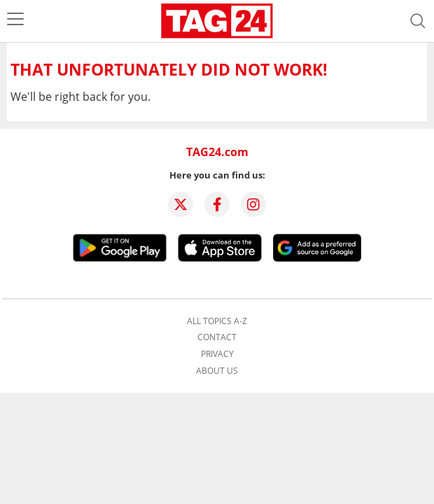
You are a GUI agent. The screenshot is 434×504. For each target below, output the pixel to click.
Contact (217, 337)
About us (217, 371)
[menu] (15, 21)
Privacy (217, 354)
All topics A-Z (217, 321)
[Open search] (418, 21)
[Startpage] (217, 21)
